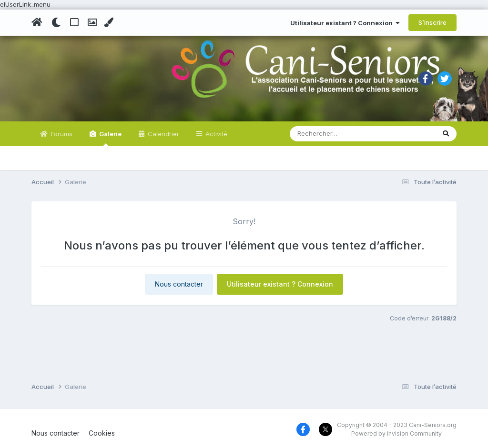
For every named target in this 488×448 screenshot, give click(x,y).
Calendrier (163, 134)
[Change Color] (110, 22)
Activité (215, 134)
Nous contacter (179, 284)
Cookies (102, 433)
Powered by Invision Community (396, 433)
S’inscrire (432, 22)
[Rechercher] (335, 134)
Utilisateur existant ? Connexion (345, 23)
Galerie (110, 138)
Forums (61, 134)
